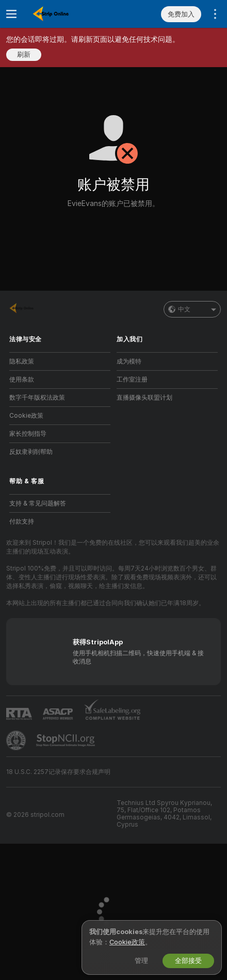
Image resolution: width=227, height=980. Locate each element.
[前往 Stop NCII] (67, 740)
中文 (192, 309)
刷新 (24, 54)
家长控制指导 (28, 434)
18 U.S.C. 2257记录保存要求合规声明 (58, 772)
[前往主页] (68, 14)
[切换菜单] (11, 14)
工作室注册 (132, 380)
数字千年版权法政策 (37, 398)
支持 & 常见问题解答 (38, 503)
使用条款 (22, 380)
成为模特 (129, 361)
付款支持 (22, 521)
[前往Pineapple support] (17, 740)
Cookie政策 (26, 416)
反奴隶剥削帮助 (31, 452)
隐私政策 (22, 361)
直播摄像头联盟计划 (144, 398)
